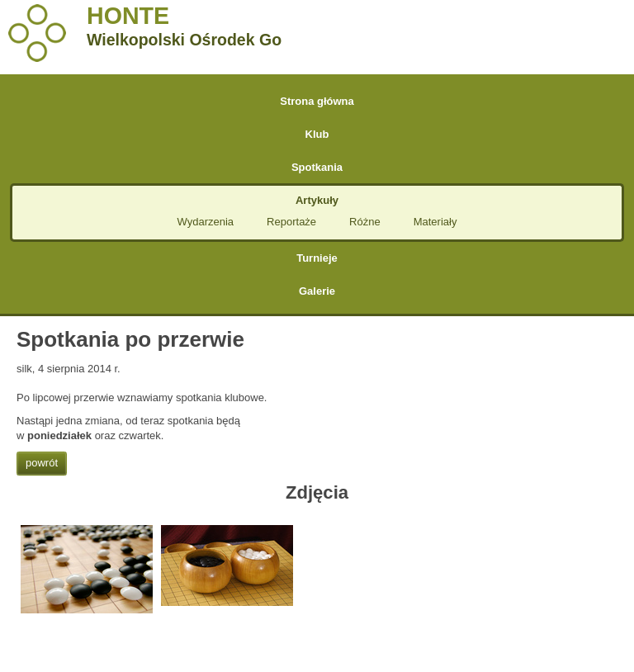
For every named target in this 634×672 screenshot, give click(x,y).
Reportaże (291, 222)
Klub (317, 134)
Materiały (435, 222)
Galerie (317, 291)
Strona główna (317, 101)
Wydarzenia (206, 222)
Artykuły (317, 200)
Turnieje (317, 258)
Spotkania (317, 167)
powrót (42, 463)
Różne (365, 222)
